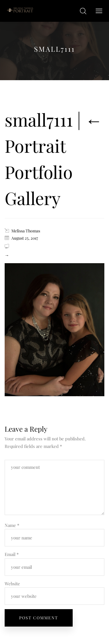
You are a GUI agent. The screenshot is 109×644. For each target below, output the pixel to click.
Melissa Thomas (26, 231)
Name (12, 525)
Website (12, 584)
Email (12, 554)
